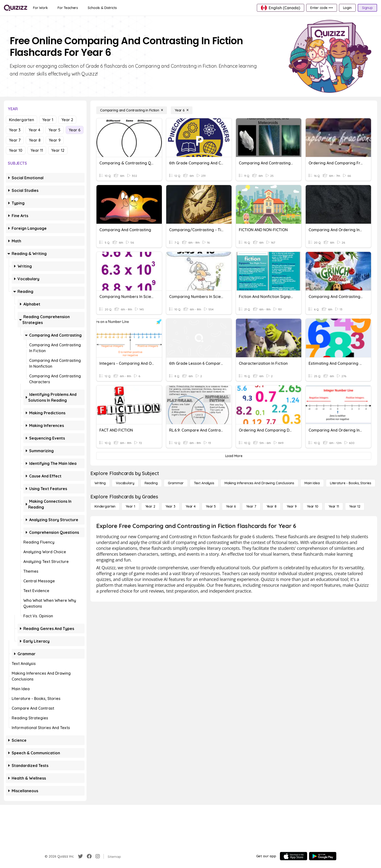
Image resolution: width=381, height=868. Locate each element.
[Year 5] (211, 506)
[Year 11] (334, 506)
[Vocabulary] (125, 483)
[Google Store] (323, 856)
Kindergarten (22, 120)
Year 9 (55, 140)
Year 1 (48, 120)
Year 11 (37, 150)
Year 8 (35, 140)
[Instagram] (98, 856)
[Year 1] (130, 506)
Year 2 (67, 120)
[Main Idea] (312, 483)
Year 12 (58, 150)
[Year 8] (272, 506)
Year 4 (35, 130)
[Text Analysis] (204, 483)
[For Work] (40, 8)
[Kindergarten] (105, 506)
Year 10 (16, 150)
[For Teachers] (68, 8)
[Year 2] (150, 506)
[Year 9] (292, 506)
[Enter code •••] (321, 8)
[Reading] (151, 483)
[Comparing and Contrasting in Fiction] (132, 110)
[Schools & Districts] (102, 8)
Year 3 (15, 130)
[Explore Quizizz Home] (16, 8)
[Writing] (100, 483)
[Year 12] (355, 506)
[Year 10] (313, 506)
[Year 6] (182, 110)
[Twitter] (80, 856)
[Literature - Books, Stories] (351, 483)
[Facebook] (89, 856)
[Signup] (367, 8)
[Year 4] (191, 506)
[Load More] (234, 456)
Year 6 (75, 130)
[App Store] (294, 856)
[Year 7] (251, 506)
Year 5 (55, 130)
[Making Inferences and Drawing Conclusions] (259, 483)
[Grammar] (176, 483)
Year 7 (15, 140)
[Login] (347, 8)
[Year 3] (170, 506)
